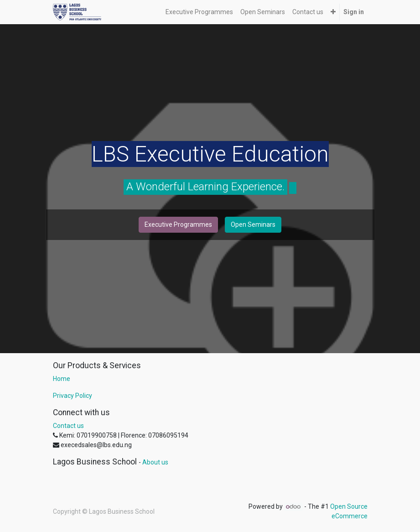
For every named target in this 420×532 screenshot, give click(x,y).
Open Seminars (253, 224)
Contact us (68, 426)
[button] (333, 12)
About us (155, 462)
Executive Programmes (178, 224)
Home (62, 379)
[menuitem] (199, 12)
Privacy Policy (73, 396)
